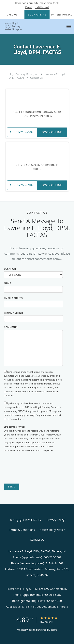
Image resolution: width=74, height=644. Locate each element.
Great (29, 7)
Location (10, 269)
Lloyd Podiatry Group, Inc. (24, 74)
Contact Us (36, 78)
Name (7, 283)
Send (12, 487)
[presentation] (34, 468)
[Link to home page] (32, 27)
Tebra (54, 630)
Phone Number (13, 313)
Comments (11, 327)
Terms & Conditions (22, 530)
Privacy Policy (56, 520)
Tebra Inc (36, 520)
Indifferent (42, 7)
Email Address (13, 298)
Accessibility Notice (52, 530)
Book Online (52, 132)
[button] (37, 15)
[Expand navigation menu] (69, 27)
